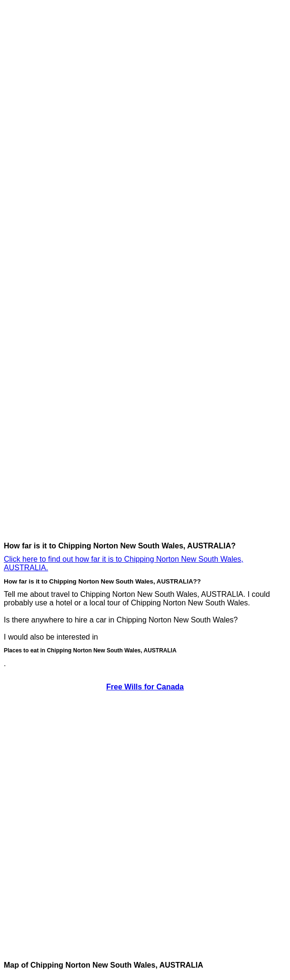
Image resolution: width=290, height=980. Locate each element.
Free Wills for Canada (145, 687)
